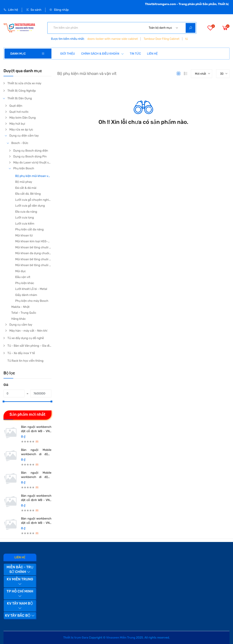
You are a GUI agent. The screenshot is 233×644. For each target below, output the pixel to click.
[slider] (4, 402)
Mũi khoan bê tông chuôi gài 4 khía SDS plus (33, 259)
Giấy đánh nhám (26, 295)
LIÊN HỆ (152, 54)
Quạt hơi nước (19, 112)
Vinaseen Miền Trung (121, 638)
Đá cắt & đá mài (26, 188)
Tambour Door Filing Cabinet (162, 39)
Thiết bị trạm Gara (76, 638)
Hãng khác (19, 319)
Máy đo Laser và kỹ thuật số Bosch (32, 163)
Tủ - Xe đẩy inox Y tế (21, 353)
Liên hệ (11, 10)
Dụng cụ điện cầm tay (24, 136)
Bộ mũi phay (24, 182)
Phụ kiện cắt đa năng (29, 229)
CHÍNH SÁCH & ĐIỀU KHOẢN (103, 54)
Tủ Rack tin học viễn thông (25, 361)
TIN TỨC (135, 54)
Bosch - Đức (20, 143)
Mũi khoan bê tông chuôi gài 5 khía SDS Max (33, 265)
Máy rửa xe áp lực (21, 130)
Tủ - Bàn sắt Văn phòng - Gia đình (29, 346)
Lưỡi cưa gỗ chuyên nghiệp (33, 200)
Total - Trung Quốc (24, 313)
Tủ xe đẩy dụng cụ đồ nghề (26, 338)
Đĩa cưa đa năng (26, 212)
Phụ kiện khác (25, 283)
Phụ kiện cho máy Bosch (32, 301)
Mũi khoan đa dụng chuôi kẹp (33, 253)
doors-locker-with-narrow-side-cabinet (113, 39)
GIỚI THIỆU (68, 54)
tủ (187, 39)
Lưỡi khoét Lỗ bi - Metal (31, 289)
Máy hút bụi (17, 124)
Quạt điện (16, 106)
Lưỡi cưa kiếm (25, 224)
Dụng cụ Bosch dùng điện (31, 151)
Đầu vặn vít (23, 277)
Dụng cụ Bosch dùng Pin (30, 156)
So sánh (34, 10)
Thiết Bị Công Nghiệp (22, 91)
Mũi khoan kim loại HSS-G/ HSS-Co (33, 241)
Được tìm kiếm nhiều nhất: (68, 39)
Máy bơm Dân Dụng (23, 118)
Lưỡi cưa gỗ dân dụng (30, 206)
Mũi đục (20, 271)
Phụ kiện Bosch (24, 168)
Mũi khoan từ (24, 235)
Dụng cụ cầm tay (21, 325)
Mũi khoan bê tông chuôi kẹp (33, 247)
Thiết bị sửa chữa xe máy (24, 83)
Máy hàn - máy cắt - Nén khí (28, 331)
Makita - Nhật (20, 307)
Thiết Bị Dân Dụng (20, 98)
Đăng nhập (59, 10)
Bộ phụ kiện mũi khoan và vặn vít (33, 176)
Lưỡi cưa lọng (25, 218)
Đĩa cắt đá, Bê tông (28, 194)
